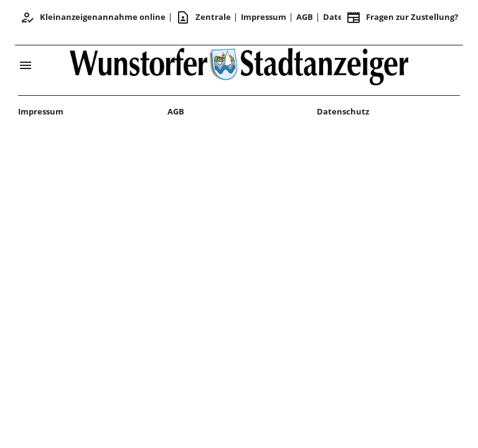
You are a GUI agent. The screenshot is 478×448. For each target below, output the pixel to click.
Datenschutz (343, 111)
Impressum (264, 17)
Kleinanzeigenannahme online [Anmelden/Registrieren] (93, 17)
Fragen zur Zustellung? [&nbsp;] (402, 17)
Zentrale (203, 17)
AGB (305, 17)
